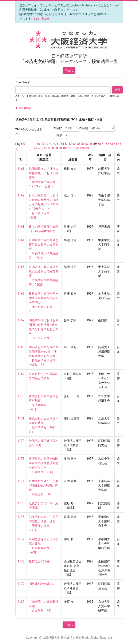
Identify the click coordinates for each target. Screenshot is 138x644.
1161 (21, 169)
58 (91, 144)
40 (51, 144)
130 (82, 148)
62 (107, 144)
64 (115, 144)
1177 (21, 539)
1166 (21, 294)
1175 (21, 503)
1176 (21, 517)
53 (71, 144)
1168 (21, 347)
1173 (21, 459)
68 (44, 148)
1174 (21, 481)
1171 (21, 418)
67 (40, 148)
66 (36, 148)
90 (60, 148)
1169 (21, 374)
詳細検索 (23, 108)
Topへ (69, 71)
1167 (21, 320)
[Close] (114, 5)
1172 (21, 441)
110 (71, 148)
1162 (21, 195)
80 (56, 148)
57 (87, 144)
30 (46, 144)
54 (75, 144)
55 (79, 144)
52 (67, 144)
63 (111, 144)
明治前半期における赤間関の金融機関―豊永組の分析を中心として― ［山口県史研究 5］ (44, 329)
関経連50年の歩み (41, 584)
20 (42, 144)
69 (48, 148)
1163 (21, 227)
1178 (21, 561)
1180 (21, 602)
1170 (21, 396)
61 (103, 144)
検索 (117, 90)
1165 (21, 267)
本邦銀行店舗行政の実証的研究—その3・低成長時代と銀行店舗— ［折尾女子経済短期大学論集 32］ (44, 356)
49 (55, 144)
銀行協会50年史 (39, 561)
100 (65, 148)
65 (119, 144)
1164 (21, 240)
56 (83, 144)
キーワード (23, 83)
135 (88, 148)
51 (63, 144)
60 (99, 144)
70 (52, 148)
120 (76, 148)
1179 (21, 584)
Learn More (41, 19)
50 (59, 144)
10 (38, 144)
